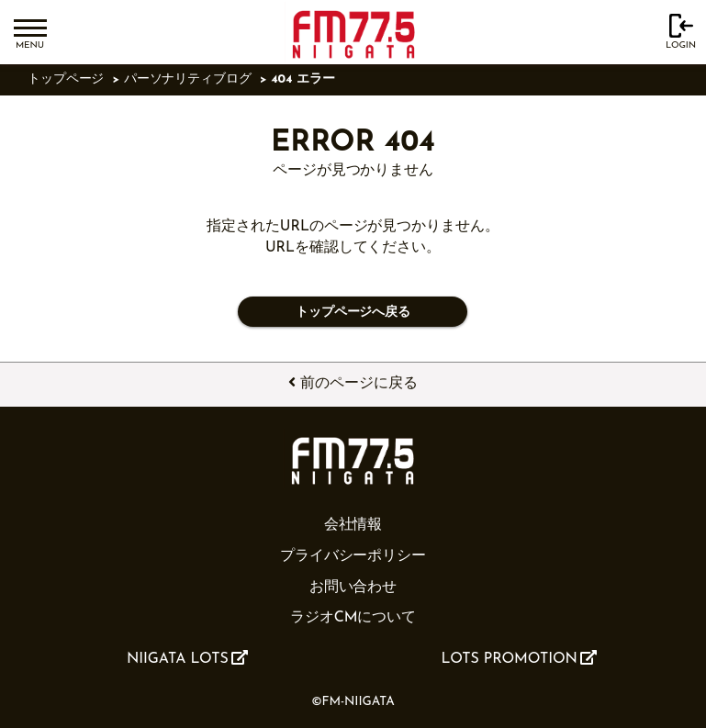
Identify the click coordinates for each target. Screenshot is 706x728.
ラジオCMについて (353, 618)
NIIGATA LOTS (187, 658)
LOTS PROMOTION (519, 658)
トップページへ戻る (353, 313)
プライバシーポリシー (353, 556)
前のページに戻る (353, 383)
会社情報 (353, 525)
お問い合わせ (353, 588)
